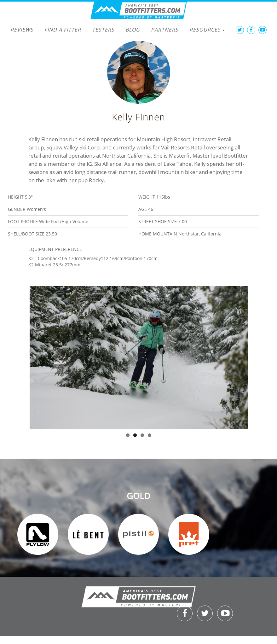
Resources (207, 30)
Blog (133, 30)
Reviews (22, 30)
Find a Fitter (63, 30)
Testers (103, 30)
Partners (165, 30)
